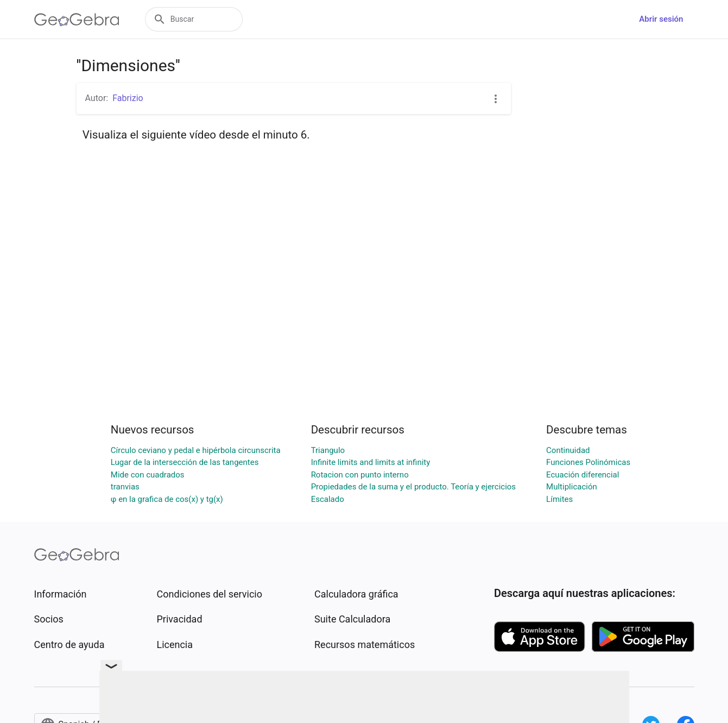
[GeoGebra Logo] (77, 20)
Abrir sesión (661, 19)
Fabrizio (128, 98)
